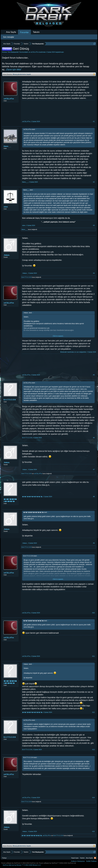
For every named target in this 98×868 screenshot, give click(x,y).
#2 (94, 182)
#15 (93, 831)
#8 (94, 497)
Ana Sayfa (11, 32)
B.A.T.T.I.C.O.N (27, 277)
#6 (94, 438)
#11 (93, 656)
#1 (94, 121)
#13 (93, 750)
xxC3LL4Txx (35, 52)
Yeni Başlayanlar (13, 52)
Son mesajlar (9, 37)
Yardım (82, 858)
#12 (93, 712)
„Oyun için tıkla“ (14, 69)
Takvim (36, 32)
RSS (95, 858)
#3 (94, 225)
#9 (94, 543)
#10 (93, 613)
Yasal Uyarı (75, 858)
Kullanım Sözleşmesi (78, 861)
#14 (93, 798)
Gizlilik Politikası (91, 861)
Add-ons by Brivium (22, 865)
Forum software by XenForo (20, 863)
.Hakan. (7, 255)
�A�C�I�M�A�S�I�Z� (10, 500)
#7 (94, 470)
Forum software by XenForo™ (58, 863)
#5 (94, 375)
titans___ (7, 146)
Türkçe (4, 858)
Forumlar (24, 32)
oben (6, 207)
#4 (94, 273)
